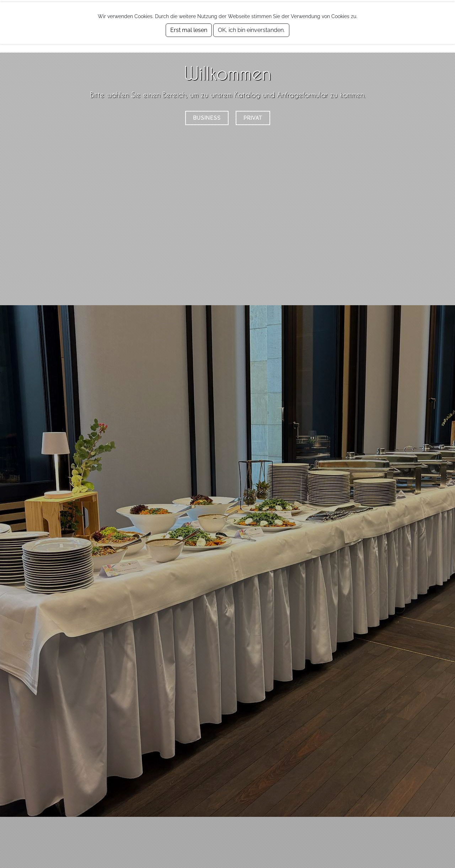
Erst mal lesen (189, 30)
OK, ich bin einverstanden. (251, 30)
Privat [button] (253, 118)
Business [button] (207, 118)
